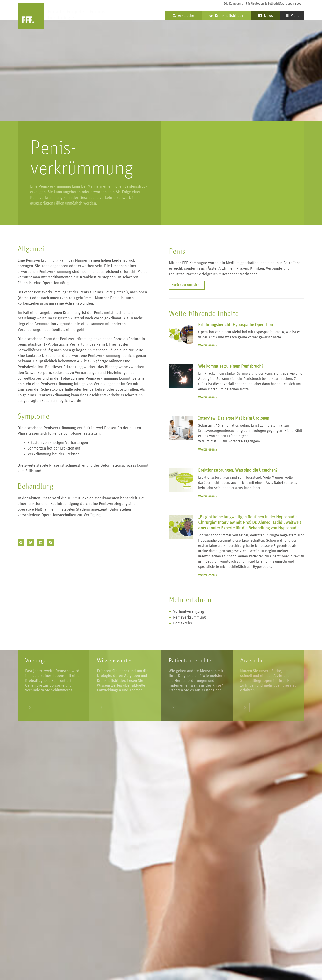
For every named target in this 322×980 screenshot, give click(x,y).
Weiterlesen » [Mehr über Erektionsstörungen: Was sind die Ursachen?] (208, 496)
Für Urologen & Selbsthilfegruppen (270, 4)
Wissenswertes (115, 661)
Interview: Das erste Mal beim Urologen (234, 418)
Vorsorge (36, 661)
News (266, 16)
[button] (21, 543)
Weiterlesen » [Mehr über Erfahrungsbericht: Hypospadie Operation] (208, 345)
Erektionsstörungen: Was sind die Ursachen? (238, 470)
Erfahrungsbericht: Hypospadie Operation (236, 325)
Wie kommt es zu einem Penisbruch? (231, 366)
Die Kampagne (234, 4)
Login (300, 4)
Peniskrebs (183, 623)
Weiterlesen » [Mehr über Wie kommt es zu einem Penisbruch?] (208, 398)
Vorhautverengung (188, 611)
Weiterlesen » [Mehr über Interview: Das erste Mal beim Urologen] (208, 450)
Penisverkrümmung (189, 617)
